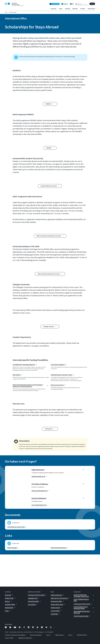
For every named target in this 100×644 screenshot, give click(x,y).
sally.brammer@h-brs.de (38, 476)
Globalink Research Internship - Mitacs (61, 375)
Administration (9, 608)
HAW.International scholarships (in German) (49, 236)
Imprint (70, 635)
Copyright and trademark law (25, 638)
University (53, 9)
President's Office (10, 604)
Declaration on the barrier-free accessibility (15, 635)
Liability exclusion (59, 635)
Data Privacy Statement (36, 635)
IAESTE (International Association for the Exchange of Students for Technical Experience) (28, 386)
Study (61, 9)
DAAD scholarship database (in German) (49, 274)
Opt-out (48, 635)
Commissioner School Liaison (82, 604)
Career (7, 611)
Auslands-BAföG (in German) (49, 186)
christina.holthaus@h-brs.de (40, 501)
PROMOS (49, 148)
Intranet (64, 4)
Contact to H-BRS (9, 638)
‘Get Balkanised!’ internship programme (24, 365)
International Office (13, 12)
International (91, 9)
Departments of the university (59, 598)
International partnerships (81, 616)
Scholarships (54, 614)
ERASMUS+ (49, 104)
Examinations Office (56, 601)
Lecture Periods (55, 611)
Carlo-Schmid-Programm (58, 365)
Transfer (83, 9)
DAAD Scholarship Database (59, 580)
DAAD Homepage (12, 580)
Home (6, 12)
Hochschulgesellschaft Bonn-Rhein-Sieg (82, 612)
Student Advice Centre (57, 604)
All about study (9, 598)
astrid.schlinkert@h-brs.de (39, 526)
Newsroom (8, 595)
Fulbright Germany (49, 327)
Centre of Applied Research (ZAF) (81, 600)
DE (72, 4)
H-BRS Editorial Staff (82, 635)
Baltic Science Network (57, 385)
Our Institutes (32, 604)
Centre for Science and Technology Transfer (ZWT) (81, 595)
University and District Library (36, 595)
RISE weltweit (17, 375)
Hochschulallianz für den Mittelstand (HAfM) (81, 608)
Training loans (49, 429)
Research (75, 9)
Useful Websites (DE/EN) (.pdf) (16, 559)
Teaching (67, 9)
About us (7, 601)
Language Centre (33, 598)
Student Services (55, 608)
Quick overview (54, 4)
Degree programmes (56, 595)
